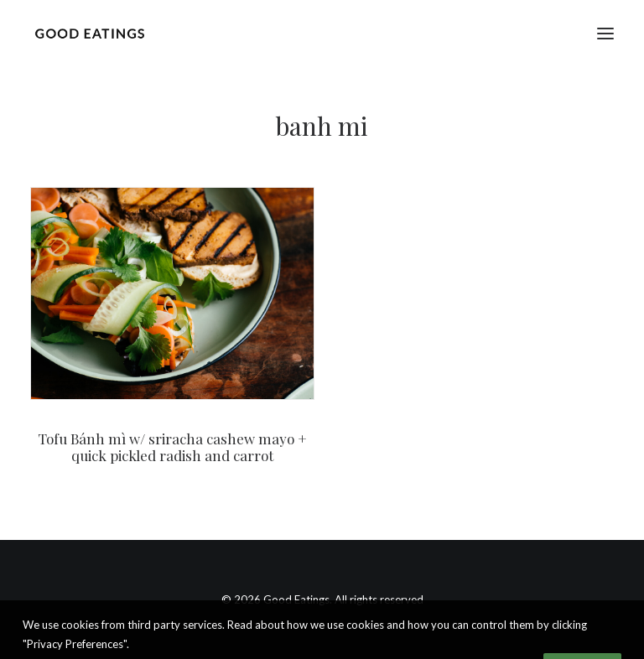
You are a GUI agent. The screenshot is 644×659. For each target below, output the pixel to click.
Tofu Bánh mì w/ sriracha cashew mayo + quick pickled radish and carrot (172, 447)
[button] (605, 33)
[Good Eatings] (89, 33)
